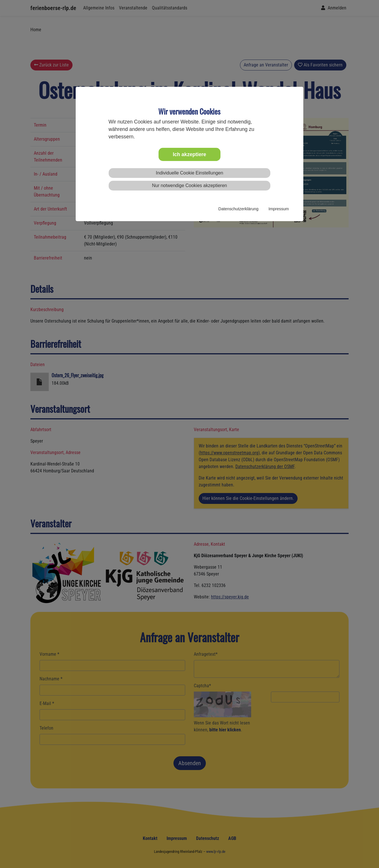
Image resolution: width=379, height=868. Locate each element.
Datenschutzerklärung (239, 209)
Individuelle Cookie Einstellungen (190, 173)
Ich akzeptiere (190, 154)
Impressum (279, 209)
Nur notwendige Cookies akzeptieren (189, 185)
